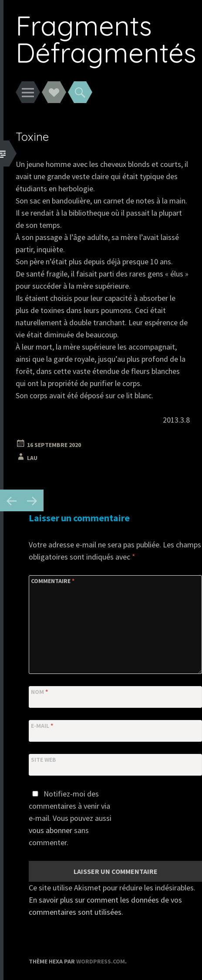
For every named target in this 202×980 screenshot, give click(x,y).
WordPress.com (101, 961)
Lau (32, 458)
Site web (44, 760)
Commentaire (53, 581)
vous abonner (50, 830)
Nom (39, 692)
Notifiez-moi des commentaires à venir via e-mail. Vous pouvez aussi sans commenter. (70, 818)
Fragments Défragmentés (106, 39)
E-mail (42, 726)
